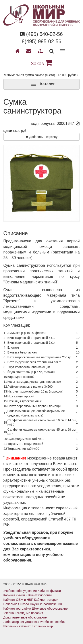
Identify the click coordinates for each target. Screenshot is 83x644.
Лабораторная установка (21, 622)
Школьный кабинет (17, 626)
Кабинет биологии (39, 595)
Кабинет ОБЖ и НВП (18, 600)
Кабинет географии (17, 609)
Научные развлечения (46, 604)
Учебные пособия (53, 622)
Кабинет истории (46, 600)
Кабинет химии (14, 595)
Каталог (41, 84)
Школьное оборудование (50, 609)
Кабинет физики (49, 591)
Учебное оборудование (20, 591)
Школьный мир (42, 626)
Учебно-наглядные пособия (23, 613)
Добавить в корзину (41, 137)
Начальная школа (16, 604)
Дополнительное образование (25, 617)
